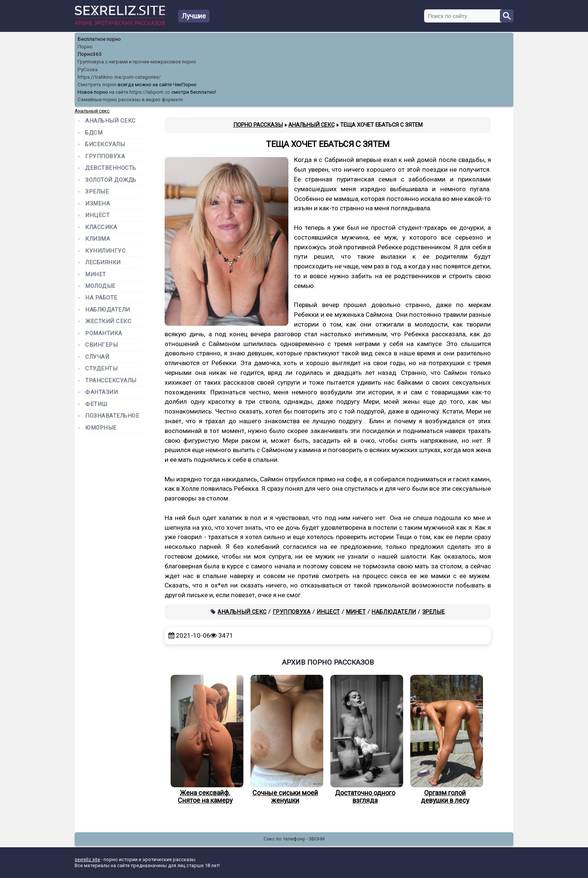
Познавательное (112, 416)
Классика (101, 227)
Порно (85, 47)
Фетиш (96, 404)
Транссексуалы (111, 381)
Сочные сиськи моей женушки (285, 740)
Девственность (111, 168)
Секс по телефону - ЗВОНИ (294, 839)
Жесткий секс (108, 321)
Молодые (100, 286)
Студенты (101, 369)
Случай (97, 357)
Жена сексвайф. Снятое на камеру (205, 740)
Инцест (328, 612)
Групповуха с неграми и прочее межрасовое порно (137, 62)
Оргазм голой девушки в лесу (445, 740)
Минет (356, 612)
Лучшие (194, 16)
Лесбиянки (103, 263)
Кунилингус (105, 251)
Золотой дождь (111, 180)
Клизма (97, 239)
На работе (101, 298)
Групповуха (292, 612)
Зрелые (434, 612)
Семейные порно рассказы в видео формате (130, 100)
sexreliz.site (87, 859)
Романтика (104, 333)
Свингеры (101, 345)
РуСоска (88, 70)
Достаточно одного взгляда (365, 740)
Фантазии (101, 392)
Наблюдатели (394, 612)
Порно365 (90, 54)
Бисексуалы (105, 145)
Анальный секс (242, 612)
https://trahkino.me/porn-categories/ (119, 77)
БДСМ (94, 133)
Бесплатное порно (99, 39)
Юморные (101, 428)
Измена (97, 204)
